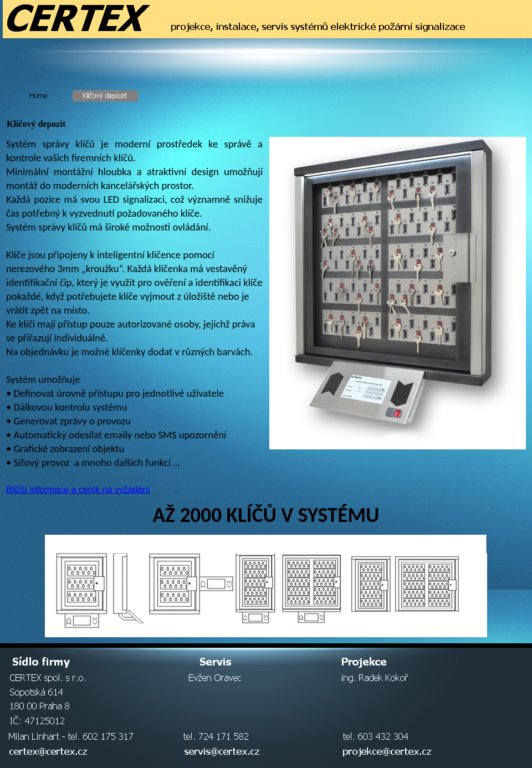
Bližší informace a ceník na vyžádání (78, 490)
